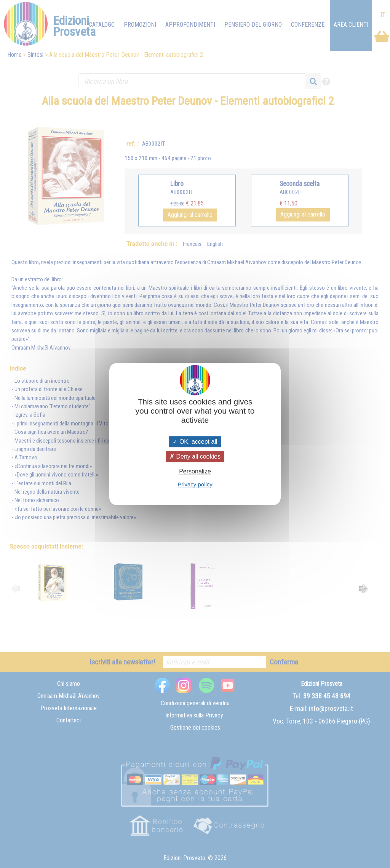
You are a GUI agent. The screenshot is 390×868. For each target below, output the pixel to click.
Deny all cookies (195, 456)
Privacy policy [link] (195, 484)
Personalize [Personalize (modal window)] (195, 471)
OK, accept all (195, 442)
